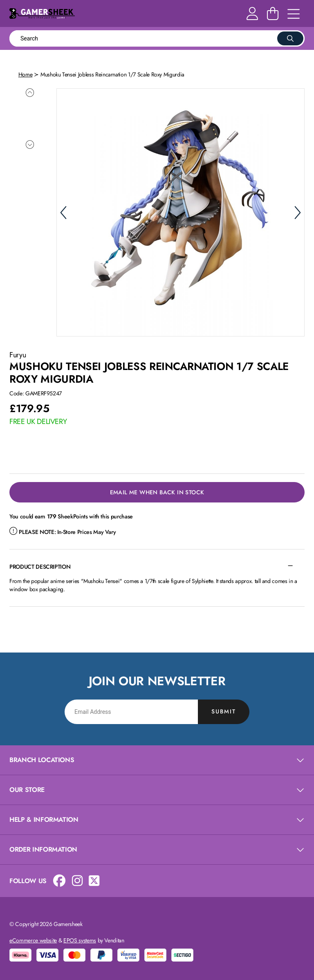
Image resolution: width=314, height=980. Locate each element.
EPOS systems (80, 939)
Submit (224, 711)
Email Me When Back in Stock (157, 491)
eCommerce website (33, 939)
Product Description (40, 565)
